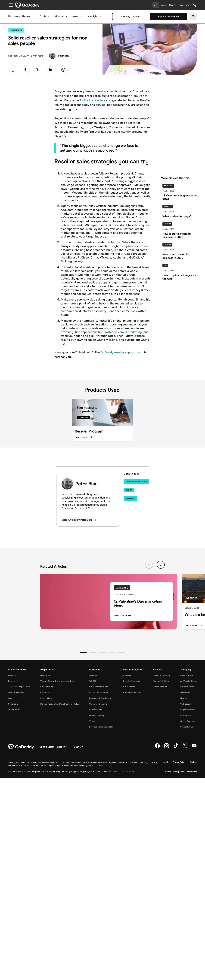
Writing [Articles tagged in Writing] (131, 498)
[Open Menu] (9, 5)
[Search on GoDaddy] (193, 16)
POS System (186, 715)
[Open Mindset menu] (66, 16)
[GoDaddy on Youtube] (194, 747)
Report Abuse (46, 698)
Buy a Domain (186, 675)
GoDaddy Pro (129, 687)
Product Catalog (96, 715)
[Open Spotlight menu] (100, 16)
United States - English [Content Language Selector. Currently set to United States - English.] (54, 747)
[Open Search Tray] (156, 5)
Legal (11, 698)
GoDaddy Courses (130, 17)
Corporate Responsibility (19, 687)
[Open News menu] (81, 16)
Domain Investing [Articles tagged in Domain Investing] (136, 482)
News (76, 16)
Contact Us (45, 693)
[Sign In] (185, 5)
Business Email (187, 687)
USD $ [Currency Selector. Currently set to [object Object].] (79, 747)
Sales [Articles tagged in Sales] (129, 490)
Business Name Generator (101, 727)
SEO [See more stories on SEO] (165, 265)
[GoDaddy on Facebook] (157, 747)
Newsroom (13, 704)
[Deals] (163, 5)
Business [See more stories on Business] (167, 224)
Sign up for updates (169, 17)
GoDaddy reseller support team (122, 352)
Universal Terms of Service (123, 771)
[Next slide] (161, 565)
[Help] (173, 5)
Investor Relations (16, 693)
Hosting (184, 698)
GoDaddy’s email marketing (123, 332)
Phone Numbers (187, 727)
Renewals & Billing (161, 681)
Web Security (186, 704)
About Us (12, 675)
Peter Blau (87, 484)
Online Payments (188, 721)
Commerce (17, 30)
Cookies (193, 762)
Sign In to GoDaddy (162, 675)
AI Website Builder (189, 681)
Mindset (59, 16)
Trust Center (14, 710)
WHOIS (93, 681)
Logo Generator (188, 710)
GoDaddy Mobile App (99, 687)
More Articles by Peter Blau (79, 520)
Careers (12, 681)
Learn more (123, 616)
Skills (43, 16)
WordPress (185, 693)
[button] (84, 652)
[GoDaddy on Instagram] (167, 747)
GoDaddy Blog (47, 687)
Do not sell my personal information (181, 772)
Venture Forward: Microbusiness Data (57, 681)
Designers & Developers (100, 698)
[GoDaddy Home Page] (21, 747)
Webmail (93, 675)
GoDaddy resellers (93, 100)
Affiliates (127, 675)
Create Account (160, 687)
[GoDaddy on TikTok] (176, 747)
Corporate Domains (98, 704)
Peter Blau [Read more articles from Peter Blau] (59, 56)
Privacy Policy (179, 762)
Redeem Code (96, 710)
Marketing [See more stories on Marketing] (168, 186)
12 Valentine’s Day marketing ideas (138, 604)
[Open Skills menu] (48, 16)
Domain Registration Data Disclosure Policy (60, 704)
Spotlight (92, 16)
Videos (92, 721)
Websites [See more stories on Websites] (168, 207)
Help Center (46, 675)
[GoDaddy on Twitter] (185, 747)
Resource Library (19, 16)
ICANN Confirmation (98, 693)
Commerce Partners (132, 693)
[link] (25, 70)
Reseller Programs (131, 681)
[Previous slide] (149, 565)
